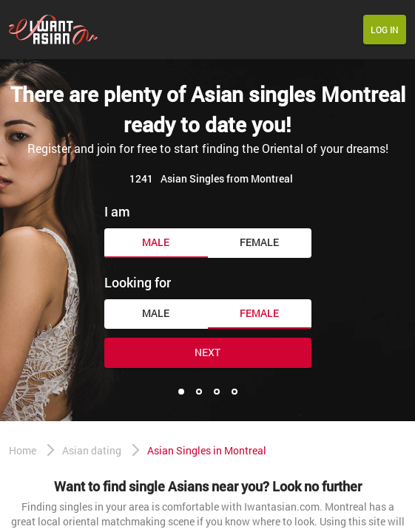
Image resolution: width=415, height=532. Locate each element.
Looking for (138, 282)
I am (117, 211)
